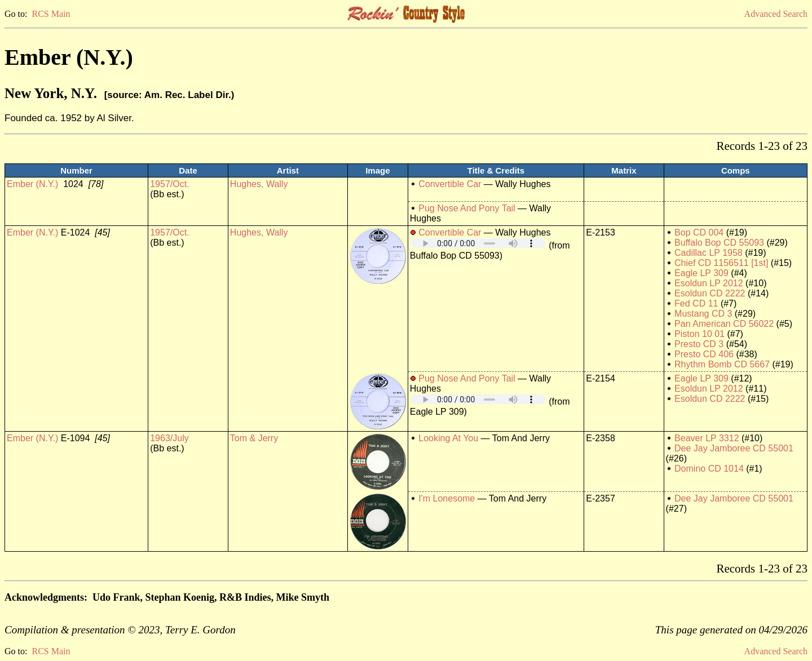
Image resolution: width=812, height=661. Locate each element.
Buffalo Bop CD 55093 (719, 243)
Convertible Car (450, 184)
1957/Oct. (169, 184)
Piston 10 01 (700, 334)
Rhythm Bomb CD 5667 (722, 364)
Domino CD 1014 (709, 469)
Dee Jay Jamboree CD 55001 (734, 448)
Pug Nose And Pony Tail (467, 208)
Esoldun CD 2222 (710, 293)
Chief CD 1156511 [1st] (721, 263)
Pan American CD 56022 (724, 324)
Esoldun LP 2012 (709, 283)
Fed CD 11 (696, 303)
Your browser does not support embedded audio (478, 243)
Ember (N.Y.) (32, 184)
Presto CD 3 (699, 344)
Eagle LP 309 (701, 273)
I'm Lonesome (447, 498)
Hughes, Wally (259, 184)
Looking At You (448, 438)
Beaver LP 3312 (707, 438)
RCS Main (51, 14)
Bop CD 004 (699, 232)
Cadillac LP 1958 (709, 253)
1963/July (169, 438)
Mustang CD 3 (703, 314)
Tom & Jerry (254, 438)
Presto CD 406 (704, 354)
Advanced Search (776, 14)
